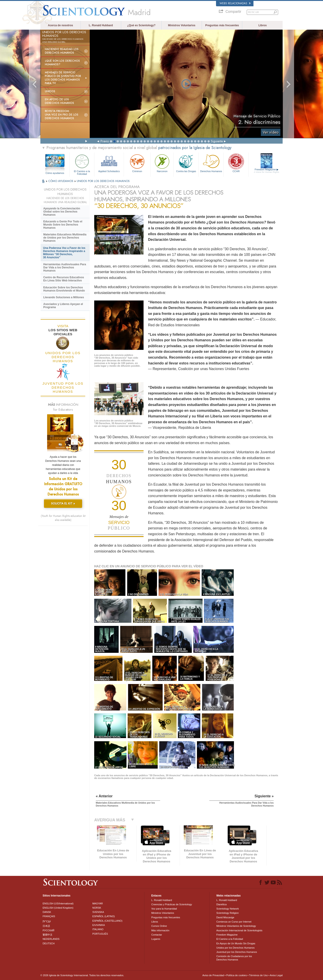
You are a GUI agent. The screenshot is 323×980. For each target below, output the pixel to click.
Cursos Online (159, 926)
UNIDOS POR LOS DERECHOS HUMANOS (103, 181)
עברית (47, 921)
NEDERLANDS (51, 939)
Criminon (137, 163)
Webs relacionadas (235, 3)
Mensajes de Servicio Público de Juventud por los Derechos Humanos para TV (63, 78)
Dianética (221, 904)
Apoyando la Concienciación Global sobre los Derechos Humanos (62, 212)
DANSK (47, 912)
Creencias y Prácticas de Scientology (172, 904)
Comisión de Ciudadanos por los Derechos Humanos (234, 958)
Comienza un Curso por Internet (234, 922)
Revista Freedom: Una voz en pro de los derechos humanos (62, 115)
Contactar (157, 935)
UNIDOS (50, 91)
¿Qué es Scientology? (141, 25)
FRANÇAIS (49, 916)
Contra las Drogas (186, 163)
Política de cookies (237, 975)
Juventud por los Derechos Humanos (237, 952)
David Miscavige (225, 917)
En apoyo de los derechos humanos (59, 101)
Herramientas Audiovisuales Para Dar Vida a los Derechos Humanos (65, 267)
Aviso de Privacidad (213, 975)
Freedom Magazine (267, 171)
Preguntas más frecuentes (222, 25)
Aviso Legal (276, 975)
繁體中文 (48, 935)
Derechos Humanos (211, 163)
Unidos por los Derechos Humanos (235, 948)
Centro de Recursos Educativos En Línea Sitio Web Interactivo (64, 279)
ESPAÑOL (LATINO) (104, 916)
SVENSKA (98, 912)
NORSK (97, 908)
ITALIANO (98, 929)
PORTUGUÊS (100, 934)
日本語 (46, 926)
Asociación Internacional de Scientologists (239, 930)
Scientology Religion (227, 913)
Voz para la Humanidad (164, 909)
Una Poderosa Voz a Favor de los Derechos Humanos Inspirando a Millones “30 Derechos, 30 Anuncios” (64, 253)
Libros (263, 25)
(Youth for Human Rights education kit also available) (63, 518)
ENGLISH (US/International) (58, 903)
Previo (105, 141)
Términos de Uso (258, 975)
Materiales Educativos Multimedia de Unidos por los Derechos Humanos (65, 238)
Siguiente (217, 141)
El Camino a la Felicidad (82, 164)
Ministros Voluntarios (182, 25)
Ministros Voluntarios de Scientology (236, 926)
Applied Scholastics (109, 163)
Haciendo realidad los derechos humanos (62, 51)
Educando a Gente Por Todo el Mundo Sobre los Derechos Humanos (63, 225)
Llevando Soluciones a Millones (64, 297)
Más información (160, 930)
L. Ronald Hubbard (101, 25)
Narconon (162, 163)
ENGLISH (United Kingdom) (58, 908)
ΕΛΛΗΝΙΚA (99, 925)
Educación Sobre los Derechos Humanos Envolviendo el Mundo (64, 289)
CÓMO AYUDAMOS (61, 181)
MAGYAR (98, 903)
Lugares (156, 939)
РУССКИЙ (48, 930)
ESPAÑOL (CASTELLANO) (107, 921)
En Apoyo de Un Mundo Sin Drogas (236, 943)
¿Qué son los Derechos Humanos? (62, 63)
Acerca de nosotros (60, 25)
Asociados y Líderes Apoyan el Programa (63, 306)
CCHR (236, 163)
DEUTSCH (49, 943)
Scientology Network (227, 909)
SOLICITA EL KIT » (63, 503)
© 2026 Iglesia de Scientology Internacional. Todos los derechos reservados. (82, 975)
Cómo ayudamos (55, 173)
